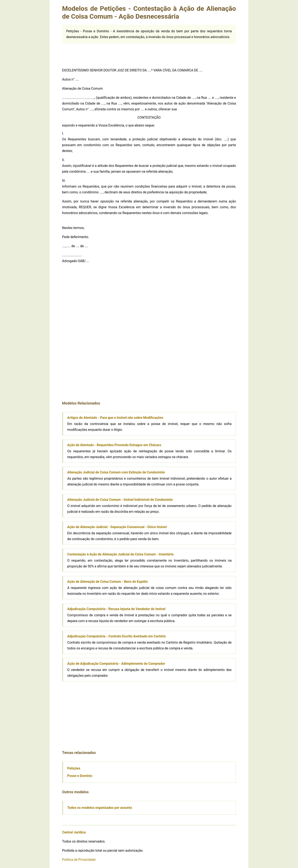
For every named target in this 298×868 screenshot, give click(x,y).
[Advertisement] (149, 53)
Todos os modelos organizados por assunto (100, 808)
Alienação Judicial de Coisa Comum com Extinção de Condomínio (116, 472)
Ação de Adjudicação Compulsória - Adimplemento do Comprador (116, 664)
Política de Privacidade (79, 860)
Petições (74, 768)
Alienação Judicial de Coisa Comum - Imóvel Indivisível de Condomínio (120, 500)
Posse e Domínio (80, 776)
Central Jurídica (74, 832)
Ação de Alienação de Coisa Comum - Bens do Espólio (108, 582)
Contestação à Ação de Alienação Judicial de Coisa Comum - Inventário (120, 554)
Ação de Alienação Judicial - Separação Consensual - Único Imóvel (117, 527)
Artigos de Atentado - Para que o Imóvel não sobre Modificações (115, 418)
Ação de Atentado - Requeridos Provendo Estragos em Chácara (114, 445)
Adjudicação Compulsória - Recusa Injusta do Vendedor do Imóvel (116, 609)
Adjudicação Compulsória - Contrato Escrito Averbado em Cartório (117, 636)
